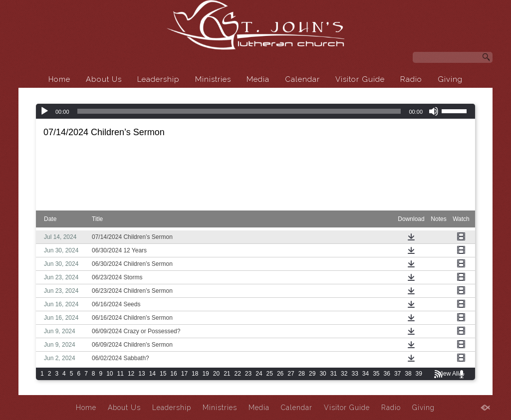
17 (184, 374)
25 (270, 374)
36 (387, 374)
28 (302, 374)
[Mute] (434, 111)
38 (408, 374)
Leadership (158, 79)
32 (344, 374)
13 (141, 374)
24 (259, 374)
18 (195, 374)
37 (397, 374)
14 (152, 374)
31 (334, 374)
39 (419, 374)
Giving (450, 79)
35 (376, 374)
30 (323, 374)
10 (110, 374)
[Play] (44, 111)
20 (216, 374)
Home (59, 79)
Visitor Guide (360, 79)
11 (121, 374)
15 (163, 374)
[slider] (239, 111)
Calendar (302, 79)
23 (248, 374)
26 (280, 374)
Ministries (213, 79)
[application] (255, 111)
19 (205, 374)
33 (355, 374)
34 (366, 374)
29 (312, 374)
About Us (104, 79)
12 (131, 374)
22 (238, 374)
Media (258, 79)
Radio (411, 79)
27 (291, 374)
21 (227, 374)
